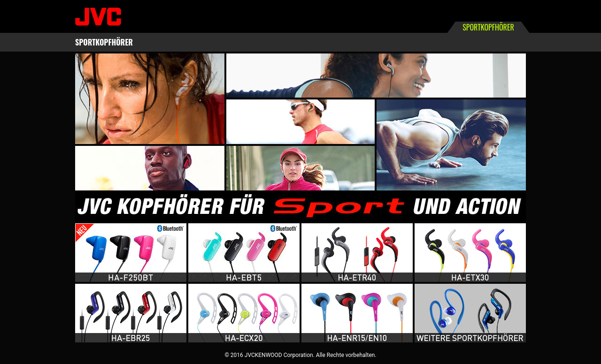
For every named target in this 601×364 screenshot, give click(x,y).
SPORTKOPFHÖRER (104, 42)
